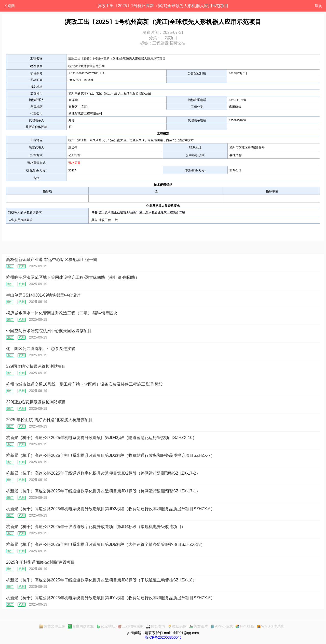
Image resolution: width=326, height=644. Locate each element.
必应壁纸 (106, 626)
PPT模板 (245, 626)
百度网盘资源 (81, 626)
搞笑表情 (156, 626)
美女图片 (198, 626)
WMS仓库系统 (270, 626)
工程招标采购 (131, 626)
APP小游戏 (222, 626)
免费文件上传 (52, 626)
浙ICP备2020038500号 (163, 637)
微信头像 (177, 626)
